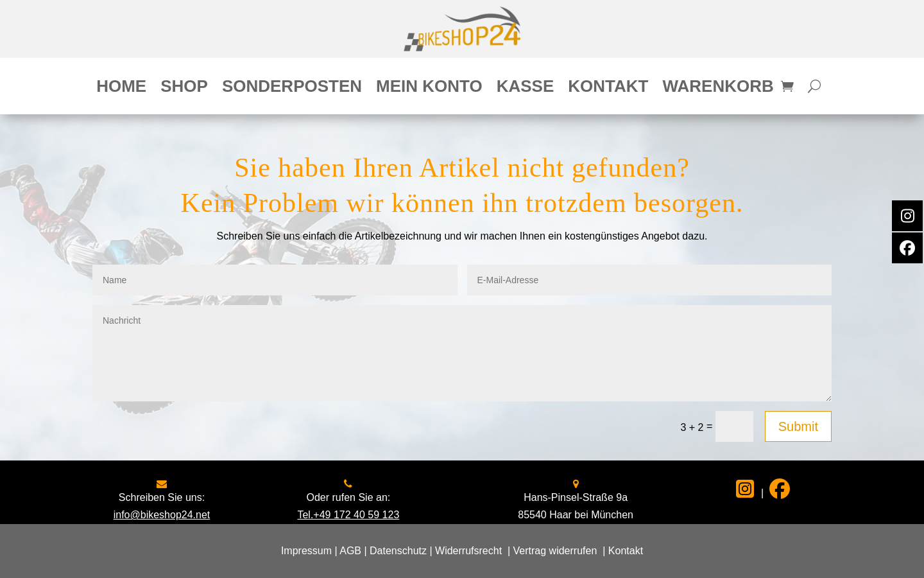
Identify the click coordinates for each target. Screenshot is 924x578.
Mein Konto (429, 89)
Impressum (306, 551)
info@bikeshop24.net (162, 515)
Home (121, 89)
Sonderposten (292, 89)
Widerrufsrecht (468, 551)
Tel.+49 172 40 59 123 (348, 515)
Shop (184, 89)
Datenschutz (398, 551)
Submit (798, 426)
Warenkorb (718, 89)
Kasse (526, 89)
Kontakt (608, 89)
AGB (350, 551)
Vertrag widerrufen (555, 551)
